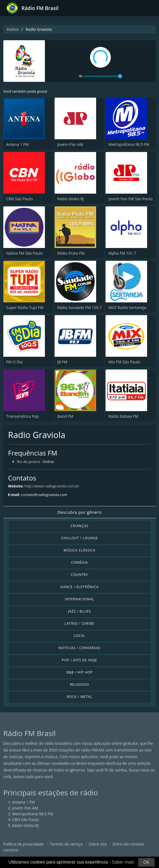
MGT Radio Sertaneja (127, 308)
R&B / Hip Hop (80, 672)
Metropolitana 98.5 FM (129, 144)
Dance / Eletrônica (79, 587)
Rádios (13, 29)
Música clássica (79, 550)
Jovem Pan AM (70, 144)
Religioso (79, 684)
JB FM (62, 362)
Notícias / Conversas (79, 648)
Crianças (79, 526)
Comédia (80, 562)
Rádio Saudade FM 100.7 (79, 308)
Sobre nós (98, 844)
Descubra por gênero (79, 512)
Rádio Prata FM (71, 253)
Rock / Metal (79, 697)
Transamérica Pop (22, 416)
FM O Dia (14, 362)
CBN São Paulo (19, 199)
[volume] (103, 76)
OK (146, 862)
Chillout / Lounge (80, 538)
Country (79, 575)
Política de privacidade (24, 844)
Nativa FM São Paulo (25, 253)
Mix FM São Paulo (124, 362)
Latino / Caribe (79, 623)
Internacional (79, 599)
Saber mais (123, 862)
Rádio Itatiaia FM (123, 416)
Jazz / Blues (80, 611)
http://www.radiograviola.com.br (52, 486)
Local (79, 636)
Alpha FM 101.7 (122, 253)
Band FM (65, 416)
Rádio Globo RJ (71, 199)
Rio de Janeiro (29, 462)
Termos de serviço (66, 844)
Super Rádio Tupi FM (25, 308)
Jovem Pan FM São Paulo (130, 199)
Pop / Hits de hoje (80, 660)
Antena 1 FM (17, 144)
